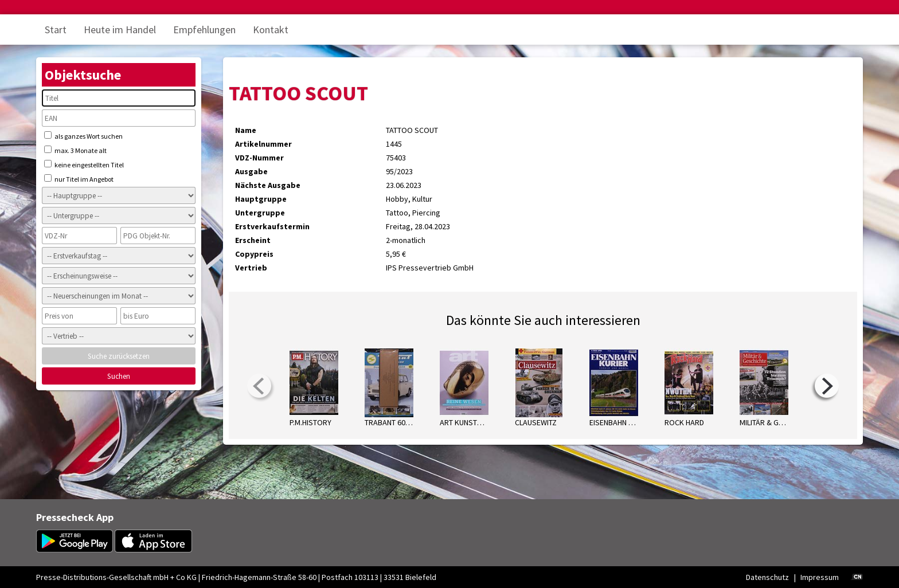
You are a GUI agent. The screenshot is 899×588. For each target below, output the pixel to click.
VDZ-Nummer (259, 158)
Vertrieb (251, 268)
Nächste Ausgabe (268, 185)
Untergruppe (260, 213)
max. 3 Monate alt (75, 150)
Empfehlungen (204, 30)
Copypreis (254, 254)
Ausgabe (251, 171)
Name (246, 130)
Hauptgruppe (261, 199)
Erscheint (253, 240)
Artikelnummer (263, 144)
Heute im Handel (120, 30)
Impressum (820, 577)
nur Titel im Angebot (79, 179)
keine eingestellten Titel (84, 164)
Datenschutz (767, 577)
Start (56, 30)
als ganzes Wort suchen (83, 136)
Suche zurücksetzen (119, 356)
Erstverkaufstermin (272, 226)
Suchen (119, 376)
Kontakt (271, 30)
